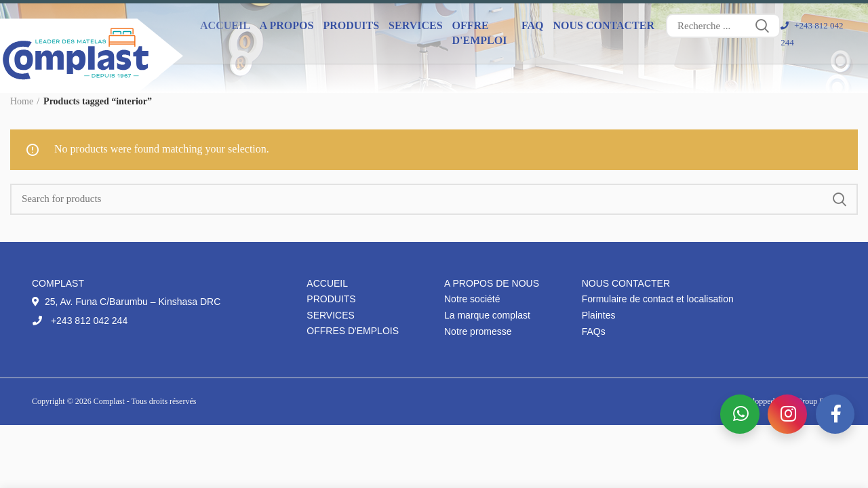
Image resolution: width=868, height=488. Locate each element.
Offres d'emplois (353, 331)
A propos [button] (287, 25)
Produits (331, 299)
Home (22, 101)
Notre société (472, 299)
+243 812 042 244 (80, 321)
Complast (110, 401)
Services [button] (415, 25)
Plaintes (599, 315)
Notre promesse (478, 331)
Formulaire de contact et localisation (658, 299)
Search (762, 26)
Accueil (225, 25)
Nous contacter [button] (604, 25)
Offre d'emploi (480, 33)
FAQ (533, 25)
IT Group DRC (812, 401)
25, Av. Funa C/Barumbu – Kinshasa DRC (126, 302)
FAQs (594, 331)
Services (331, 315)
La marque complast (487, 315)
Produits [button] (351, 25)
